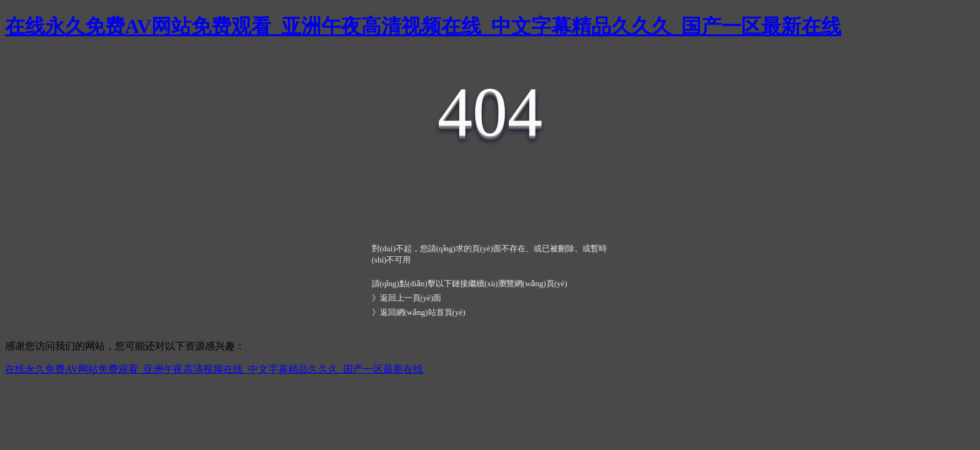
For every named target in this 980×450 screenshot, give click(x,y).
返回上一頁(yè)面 (411, 298)
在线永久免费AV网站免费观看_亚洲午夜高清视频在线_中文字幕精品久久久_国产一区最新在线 (423, 26)
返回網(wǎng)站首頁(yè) (423, 312)
